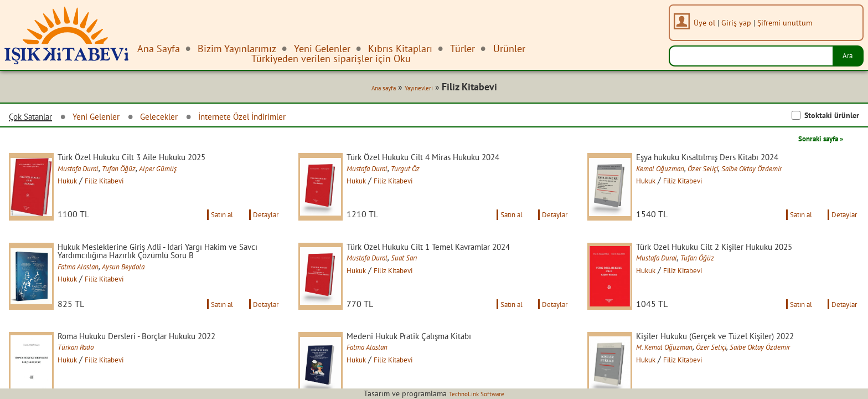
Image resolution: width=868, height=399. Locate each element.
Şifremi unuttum (789, 22)
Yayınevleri (416, 90)
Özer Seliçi (725, 172)
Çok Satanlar (35, 119)
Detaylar (262, 229)
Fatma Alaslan (92, 284)
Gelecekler (182, 119)
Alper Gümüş (184, 172)
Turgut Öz (426, 172)
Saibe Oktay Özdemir (784, 172)
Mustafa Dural (91, 172)
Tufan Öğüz (139, 172)
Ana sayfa (373, 90)
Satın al (209, 229)
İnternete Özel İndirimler (277, 119)
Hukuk (79, 185)
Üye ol (709, 22)
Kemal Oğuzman (674, 172)
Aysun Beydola (145, 284)
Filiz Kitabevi (123, 185)
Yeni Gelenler (111, 119)
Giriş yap (741, 22)
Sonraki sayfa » (813, 141)
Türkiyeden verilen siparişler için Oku (331, 58)
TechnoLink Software (477, 393)
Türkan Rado (88, 376)
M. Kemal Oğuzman (679, 376)
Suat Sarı (425, 274)
